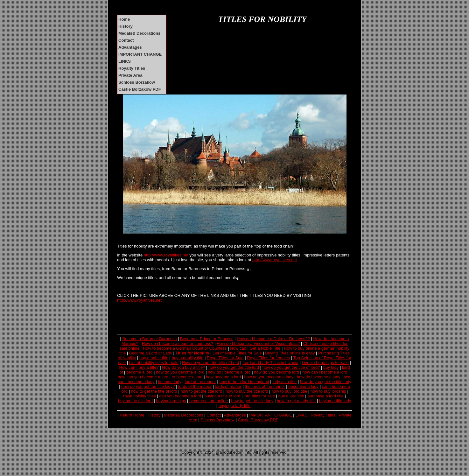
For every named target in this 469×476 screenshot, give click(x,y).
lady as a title (284, 382)
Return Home (132, 415)
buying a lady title (234, 406)
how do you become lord (276, 372)
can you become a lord (180, 396)
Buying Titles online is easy (290, 353)
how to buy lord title (289, 391)
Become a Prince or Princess (207, 339)
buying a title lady (335, 401)
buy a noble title (154, 358)
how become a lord (223, 377)
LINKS (125, 61)
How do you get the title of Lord (211, 363)
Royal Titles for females (268, 358)
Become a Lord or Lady (151, 353)
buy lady (331, 367)
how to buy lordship (328, 391)
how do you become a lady (269, 377)
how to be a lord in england (244, 382)
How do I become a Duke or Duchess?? (273, 339)
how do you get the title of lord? (291, 367)
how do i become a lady (319, 377)
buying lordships (171, 401)
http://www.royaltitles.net (166, 255)
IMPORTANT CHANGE (140, 54)
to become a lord (187, 377)
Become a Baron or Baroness (150, 339)
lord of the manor (200, 382)
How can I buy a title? (139, 367)
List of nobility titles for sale (154, 363)
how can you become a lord (143, 377)
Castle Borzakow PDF (140, 89)
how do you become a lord (180, 372)
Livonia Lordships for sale (325, 363)
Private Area (130, 75)
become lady (170, 382)
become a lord (139, 372)
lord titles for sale (259, 396)
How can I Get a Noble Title (255, 348)
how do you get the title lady (326, 382)
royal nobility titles (140, 396)
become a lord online (209, 401)
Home (124, 19)
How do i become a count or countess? (178, 343)
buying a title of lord (223, 396)
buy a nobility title (188, 358)
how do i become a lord (229, 372)
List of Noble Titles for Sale (237, 353)
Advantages (130, 47)
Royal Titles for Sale (225, 358)
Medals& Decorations (139, 33)
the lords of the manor (265, 386)
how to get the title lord (201, 391)
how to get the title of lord (154, 391)
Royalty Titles (132, 68)
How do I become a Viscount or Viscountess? (258, 343)
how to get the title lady (252, 401)
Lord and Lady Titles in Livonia (270, 363)
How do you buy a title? (183, 367)
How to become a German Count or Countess (185, 348)
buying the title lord (135, 401)
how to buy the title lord (247, 391)
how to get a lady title (296, 401)
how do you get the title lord (234, 367)
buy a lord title (291, 396)
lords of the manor (195, 386)
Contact (126, 40)
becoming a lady (303, 386)
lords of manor (228, 386)
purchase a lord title (325, 396)
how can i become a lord (325, 372)
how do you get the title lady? (148, 386)
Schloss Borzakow (137, 82)
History (126, 26)
